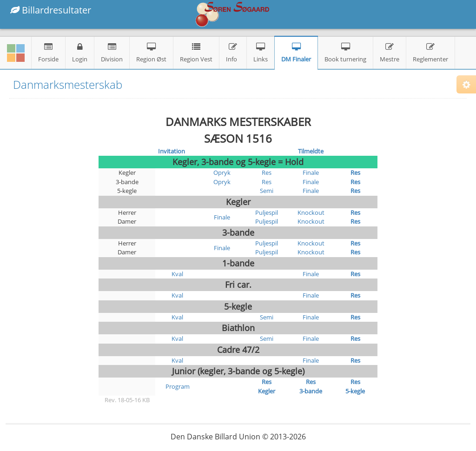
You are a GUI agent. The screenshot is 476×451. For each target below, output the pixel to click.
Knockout (311, 212)
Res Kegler (267, 386)
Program (178, 386)
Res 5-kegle (355, 386)
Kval (177, 274)
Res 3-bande (311, 386)
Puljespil (267, 212)
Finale (311, 172)
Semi (267, 191)
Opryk (222, 172)
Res (267, 172)
